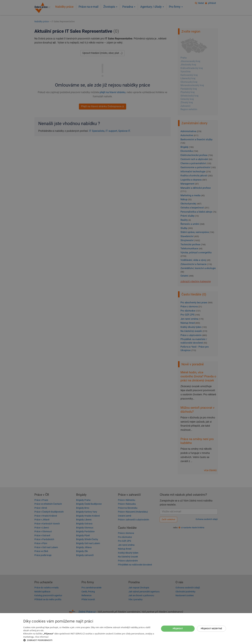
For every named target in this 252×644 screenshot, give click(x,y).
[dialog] (126, 629)
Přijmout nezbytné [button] (211, 629)
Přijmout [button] (178, 629)
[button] (90, 640)
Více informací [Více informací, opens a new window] (42, 637)
